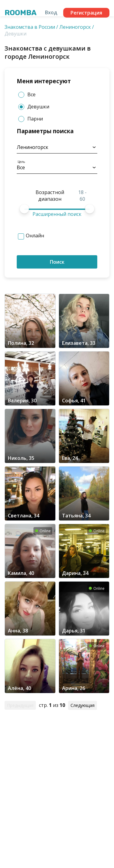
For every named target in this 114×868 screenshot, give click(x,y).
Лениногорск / (77, 27)
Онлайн (35, 236)
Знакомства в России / (31, 27)
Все (27, 95)
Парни (31, 119)
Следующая (83, 705)
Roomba (21, 13)
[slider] (24, 209)
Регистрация (86, 13)
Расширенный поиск (57, 214)
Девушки (34, 107)
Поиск (57, 262)
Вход (51, 12)
